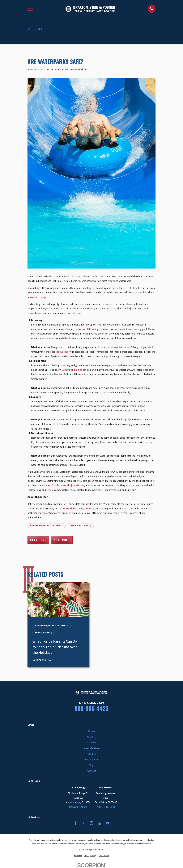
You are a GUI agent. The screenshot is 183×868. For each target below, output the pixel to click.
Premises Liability (81, 526)
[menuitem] (78, 856)
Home (92, 731)
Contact (92, 771)
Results (92, 754)
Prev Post (38, 540)
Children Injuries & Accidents (47, 526)
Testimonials (92, 759)
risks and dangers (39, 297)
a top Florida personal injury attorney (65, 485)
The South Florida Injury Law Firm (76, 509)
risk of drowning (90, 329)
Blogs (92, 765)
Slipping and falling (72, 370)
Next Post (62, 540)
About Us (92, 737)
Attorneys (92, 743)
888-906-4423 (92, 708)
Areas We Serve (92, 748)
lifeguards (61, 352)
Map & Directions (78, 807)
